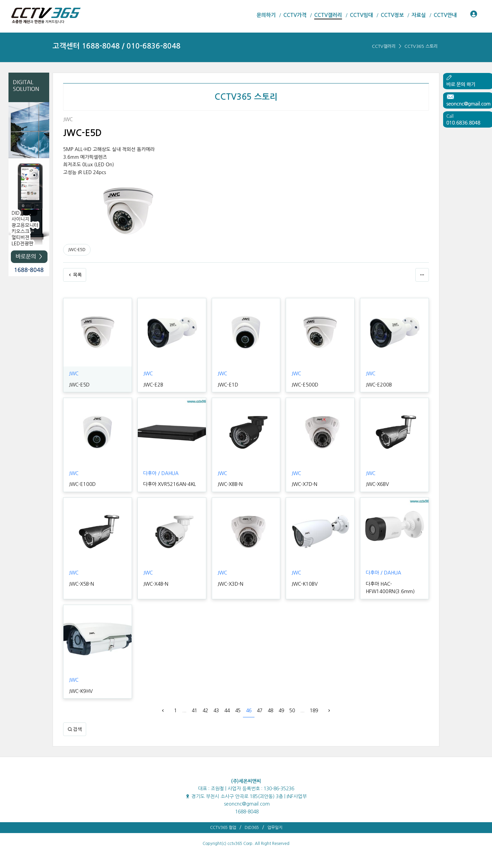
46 (249, 711)
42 (205, 711)
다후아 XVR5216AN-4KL (169, 484)
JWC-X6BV (377, 484)
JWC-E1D (228, 385)
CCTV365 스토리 (421, 46)
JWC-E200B (378, 385)
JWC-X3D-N (230, 584)
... (184, 711)
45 (238, 711)
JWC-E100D (82, 484)
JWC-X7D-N (304, 484)
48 (270, 711)
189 (314, 711)
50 (292, 711)
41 (194, 711)
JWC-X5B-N (81, 584)
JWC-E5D (77, 250)
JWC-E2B (153, 385)
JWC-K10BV (304, 584)
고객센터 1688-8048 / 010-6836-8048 (117, 46)
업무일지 (275, 828)
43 (216, 711)
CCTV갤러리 (384, 46)
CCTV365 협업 (223, 828)
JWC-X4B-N (156, 584)
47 (260, 711)
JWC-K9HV (81, 691)
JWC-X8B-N (230, 484)
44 (227, 711)
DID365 (252, 828)
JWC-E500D (304, 385)
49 (281, 711)
